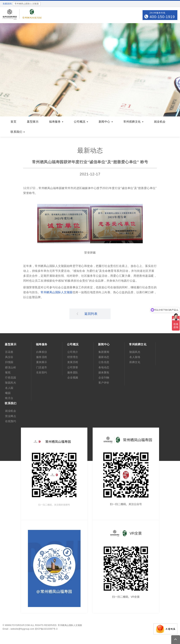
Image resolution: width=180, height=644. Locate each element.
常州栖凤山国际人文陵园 (57, 292)
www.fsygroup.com (17, 625)
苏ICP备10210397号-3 (46, 629)
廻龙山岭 (11, 367)
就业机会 (160, 122)
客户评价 (104, 383)
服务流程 (42, 357)
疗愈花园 (11, 378)
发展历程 (73, 362)
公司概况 (81, 122)
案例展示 (42, 362)
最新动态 (104, 357)
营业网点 (11, 416)
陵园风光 (11, 383)
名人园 (9, 388)
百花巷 (9, 352)
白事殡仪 (42, 352)
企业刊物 (104, 378)
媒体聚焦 (104, 372)
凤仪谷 (9, 357)
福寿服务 (56, 122)
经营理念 (73, 357)
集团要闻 (104, 352)
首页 (13, 122)
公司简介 (73, 352)
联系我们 (18, 132)
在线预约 (11, 421)
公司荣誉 (73, 367)
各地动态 (104, 367)
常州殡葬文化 (133, 122)
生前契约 (42, 372)
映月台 (9, 398)
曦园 (8, 393)
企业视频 (73, 378)
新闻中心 (106, 122)
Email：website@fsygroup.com (18, 629)
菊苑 (8, 372)
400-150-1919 (162, 17)
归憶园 (9, 362)
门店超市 (42, 367)
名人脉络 (135, 357)
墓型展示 (33, 122)
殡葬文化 (135, 362)
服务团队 (73, 372)
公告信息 (104, 362)
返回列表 (87, 314)
